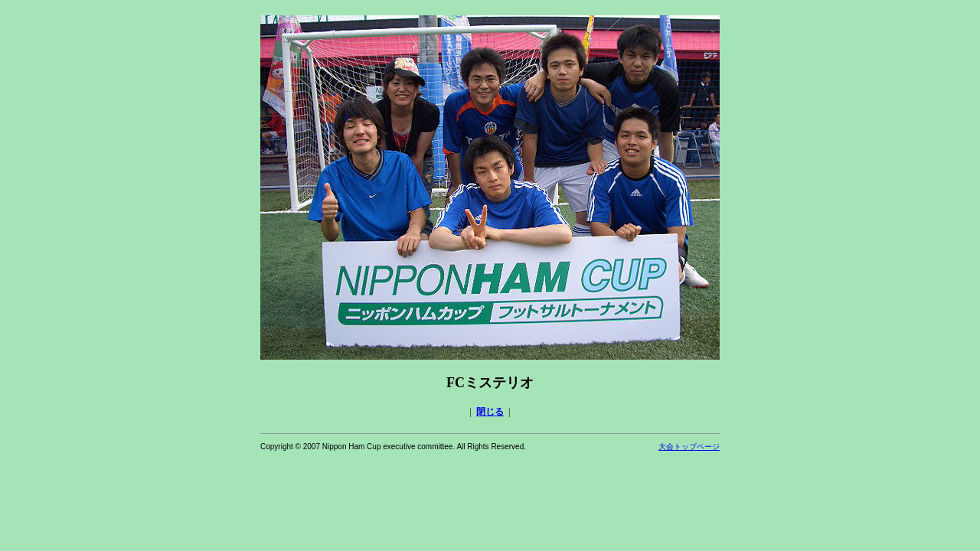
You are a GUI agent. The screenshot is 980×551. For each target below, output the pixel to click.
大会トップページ (689, 447)
